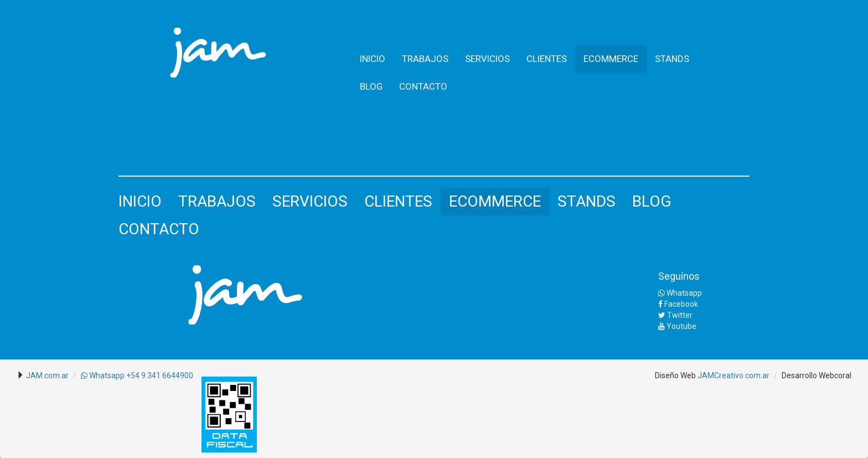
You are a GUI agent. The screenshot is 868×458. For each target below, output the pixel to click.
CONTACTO (423, 86)
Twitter (675, 315)
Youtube (677, 326)
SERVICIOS (487, 59)
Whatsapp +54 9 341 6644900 (137, 375)
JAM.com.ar (47, 375)
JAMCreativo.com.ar (733, 375)
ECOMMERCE (611, 59)
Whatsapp (680, 293)
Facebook (678, 304)
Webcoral (835, 375)
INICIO (373, 59)
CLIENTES (547, 59)
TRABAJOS (425, 59)
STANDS (672, 59)
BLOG (371, 86)
